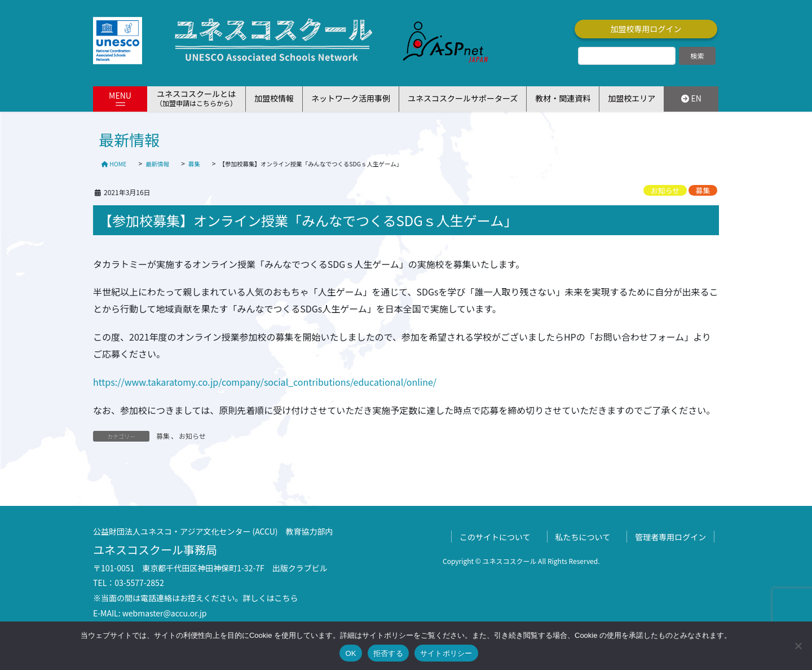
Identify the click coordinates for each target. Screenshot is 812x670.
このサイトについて (495, 537)
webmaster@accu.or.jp (165, 613)
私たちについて (583, 537)
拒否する (388, 653)
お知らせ (665, 190)
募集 (703, 190)
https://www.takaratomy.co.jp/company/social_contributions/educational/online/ (265, 382)
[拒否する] (798, 646)
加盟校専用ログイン (646, 29)
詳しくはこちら (271, 598)
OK (350, 653)
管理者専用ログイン (670, 537)
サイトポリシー (446, 653)
